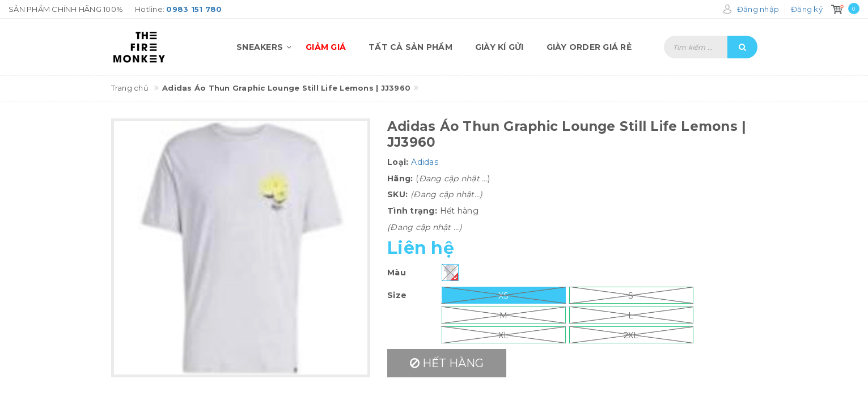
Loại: (398, 162)
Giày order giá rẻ (589, 47)
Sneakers (265, 47)
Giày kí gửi (499, 47)
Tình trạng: (412, 211)
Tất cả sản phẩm (410, 47)
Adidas (425, 162)
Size (397, 295)
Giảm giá (326, 47)
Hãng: (400, 178)
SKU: (397, 194)
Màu (397, 273)
